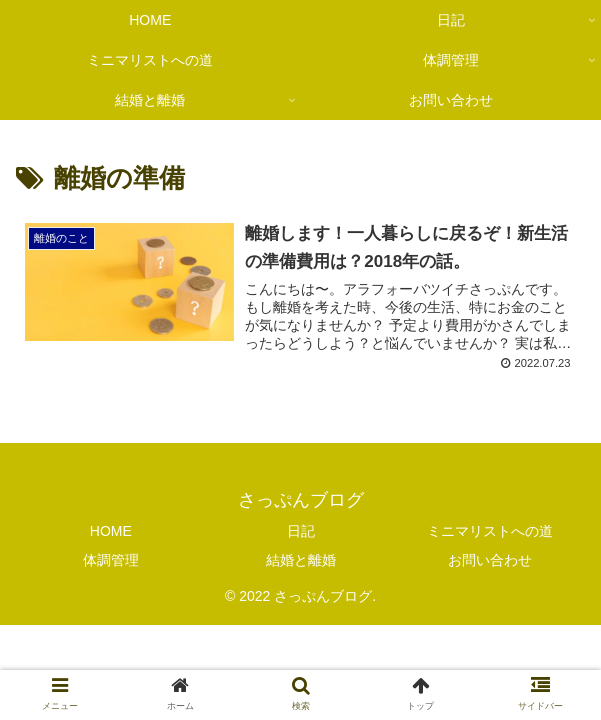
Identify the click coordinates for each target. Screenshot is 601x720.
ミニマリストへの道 (490, 531)
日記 (301, 531)
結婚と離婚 (301, 560)
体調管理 (111, 560)
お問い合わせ (490, 560)
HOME (111, 531)
